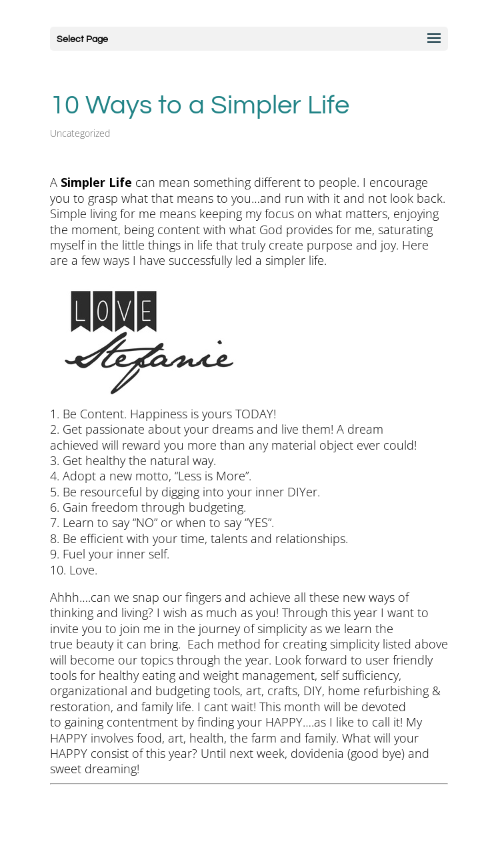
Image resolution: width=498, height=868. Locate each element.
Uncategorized (80, 133)
